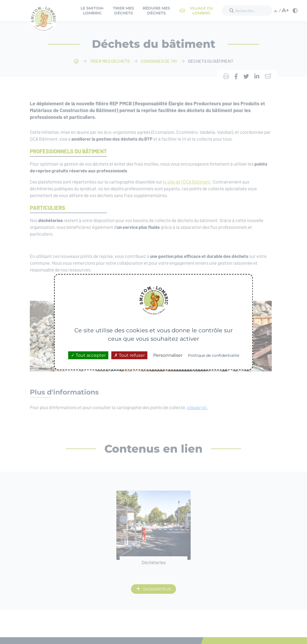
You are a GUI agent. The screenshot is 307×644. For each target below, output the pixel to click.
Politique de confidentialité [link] (214, 355)
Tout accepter (88, 355)
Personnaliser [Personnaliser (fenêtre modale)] (168, 355)
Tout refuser (129, 355)
